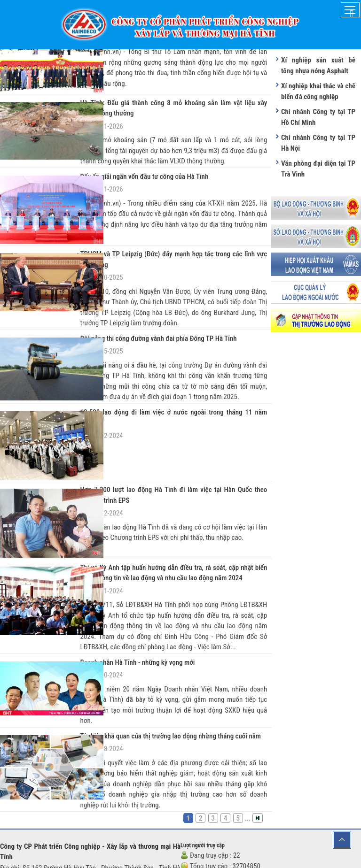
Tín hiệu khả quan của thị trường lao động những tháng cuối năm (159, 665)
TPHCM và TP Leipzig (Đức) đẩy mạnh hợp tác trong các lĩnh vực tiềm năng (172, 240)
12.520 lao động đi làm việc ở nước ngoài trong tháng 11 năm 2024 (162, 384)
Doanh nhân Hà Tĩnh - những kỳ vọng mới (130, 593)
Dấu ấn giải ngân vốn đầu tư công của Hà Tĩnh (136, 167)
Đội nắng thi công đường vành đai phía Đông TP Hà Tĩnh (149, 312)
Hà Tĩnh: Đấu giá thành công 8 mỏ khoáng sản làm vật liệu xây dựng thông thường (174, 101)
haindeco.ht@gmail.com (53, 841)
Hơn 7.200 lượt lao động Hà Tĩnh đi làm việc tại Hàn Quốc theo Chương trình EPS (174, 445)
